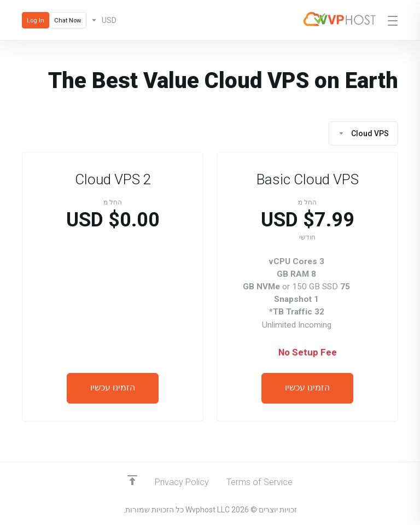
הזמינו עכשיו (307, 388)
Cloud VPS (363, 133)
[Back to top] (131, 480)
